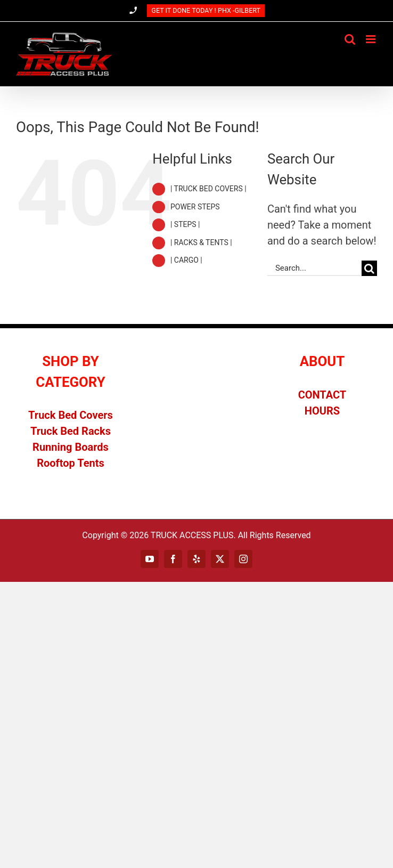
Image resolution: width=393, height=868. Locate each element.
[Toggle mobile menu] (371, 39)
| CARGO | (186, 260)
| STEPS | (185, 224)
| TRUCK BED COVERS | (208, 189)
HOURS (322, 411)
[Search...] (314, 268)
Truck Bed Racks (71, 431)
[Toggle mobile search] (350, 39)
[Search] (369, 268)
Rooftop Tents (71, 463)
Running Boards (71, 447)
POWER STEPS (195, 207)
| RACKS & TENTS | (201, 242)
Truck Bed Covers (71, 415)
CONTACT (322, 395)
